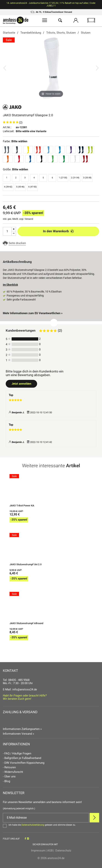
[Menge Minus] (14, 234)
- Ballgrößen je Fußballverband (22, 758)
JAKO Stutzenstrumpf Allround (26, 623)
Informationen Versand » (18, 734)
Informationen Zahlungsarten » (22, 729)
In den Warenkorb (58, 231)
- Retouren (9, 767)
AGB (50, 851)
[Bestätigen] (51, 826)
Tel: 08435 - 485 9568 (16, 680)
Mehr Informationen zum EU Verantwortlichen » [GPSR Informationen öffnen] (33, 313)
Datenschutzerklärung (33, 825)
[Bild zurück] (5, 68)
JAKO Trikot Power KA (22, 506)
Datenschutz (63, 851)
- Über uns (9, 777)
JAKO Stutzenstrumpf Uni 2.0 (25, 564)
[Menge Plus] (14, 229)
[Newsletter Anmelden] (94, 818)
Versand (29, 219)
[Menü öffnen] (45, 21)
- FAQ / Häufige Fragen (17, 754)
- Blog (6, 781)
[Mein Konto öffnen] (76, 21)
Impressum (38, 851)
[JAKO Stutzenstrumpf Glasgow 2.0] (51, 68)
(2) (21, 123)
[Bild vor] (97, 68)
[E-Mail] (46, 818)
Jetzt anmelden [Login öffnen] (21, 384)
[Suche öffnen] (60, 21)
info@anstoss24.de (25, 689)
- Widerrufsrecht (13, 772)
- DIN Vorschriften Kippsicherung (24, 763)
